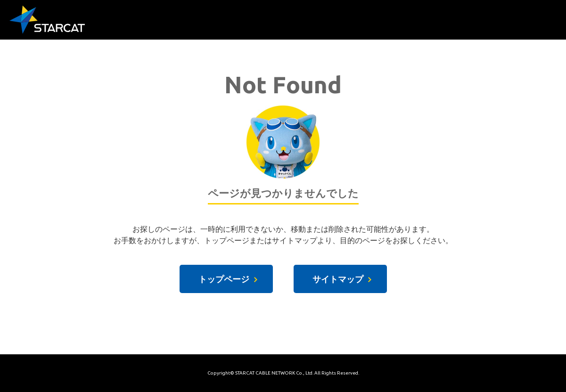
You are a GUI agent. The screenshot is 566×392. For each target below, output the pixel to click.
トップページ (224, 279)
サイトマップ (338, 279)
